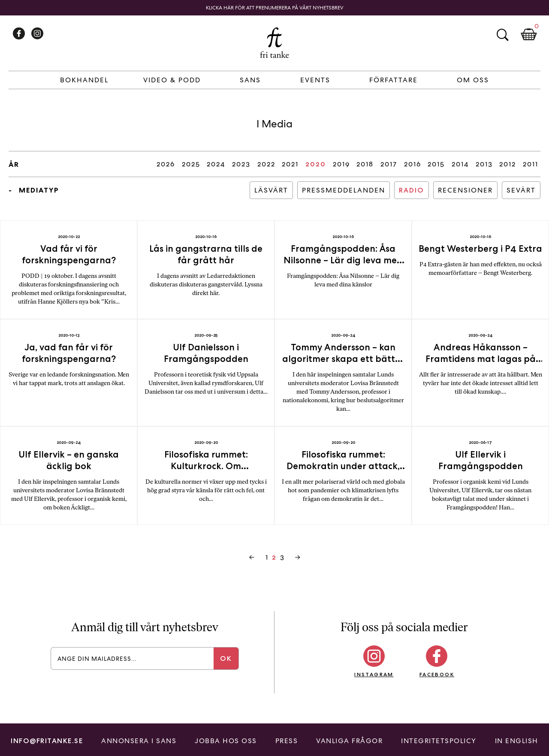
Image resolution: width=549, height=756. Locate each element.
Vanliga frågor (349, 741)
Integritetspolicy (439, 741)
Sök (502, 35)
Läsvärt (271, 190)
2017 (389, 164)
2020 (316, 164)
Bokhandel (84, 80)
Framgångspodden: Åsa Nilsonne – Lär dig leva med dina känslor (343, 260)
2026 (166, 164)
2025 (191, 164)
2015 (436, 164)
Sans (250, 80)
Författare (394, 80)
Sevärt (521, 190)
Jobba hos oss (226, 741)
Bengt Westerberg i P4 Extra (480, 248)
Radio (412, 190)
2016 (413, 164)
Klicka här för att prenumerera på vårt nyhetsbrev (275, 8)
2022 (266, 164)
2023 (241, 164)
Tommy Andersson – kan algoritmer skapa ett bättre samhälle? (343, 359)
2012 (508, 164)
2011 (531, 164)
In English (517, 741)
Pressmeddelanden (344, 190)
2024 (216, 164)
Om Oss (473, 80)
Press (287, 741)
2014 (460, 164)
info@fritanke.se (47, 741)
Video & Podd (172, 80)
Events (315, 80)
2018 (365, 164)
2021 (290, 164)
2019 (341, 164)
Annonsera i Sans (139, 741)
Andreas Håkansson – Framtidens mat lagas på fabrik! (481, 359)
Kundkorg (529, 35)
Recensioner (465, 190)
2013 (484, 164)
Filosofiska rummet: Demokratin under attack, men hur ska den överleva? (343, 466)
